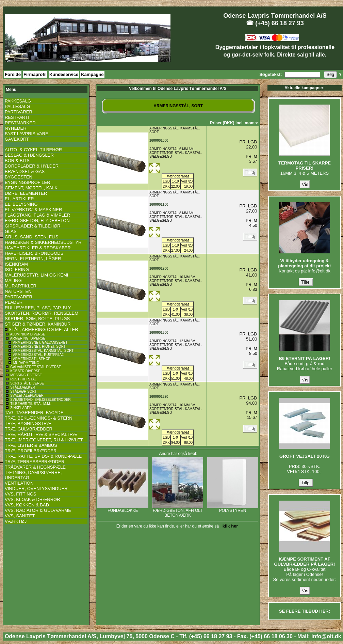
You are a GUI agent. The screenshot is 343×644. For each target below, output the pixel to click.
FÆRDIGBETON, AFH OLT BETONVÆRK (178, 511)
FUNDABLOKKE (123, 509)
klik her (229, 526)
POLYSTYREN (233, 509)
